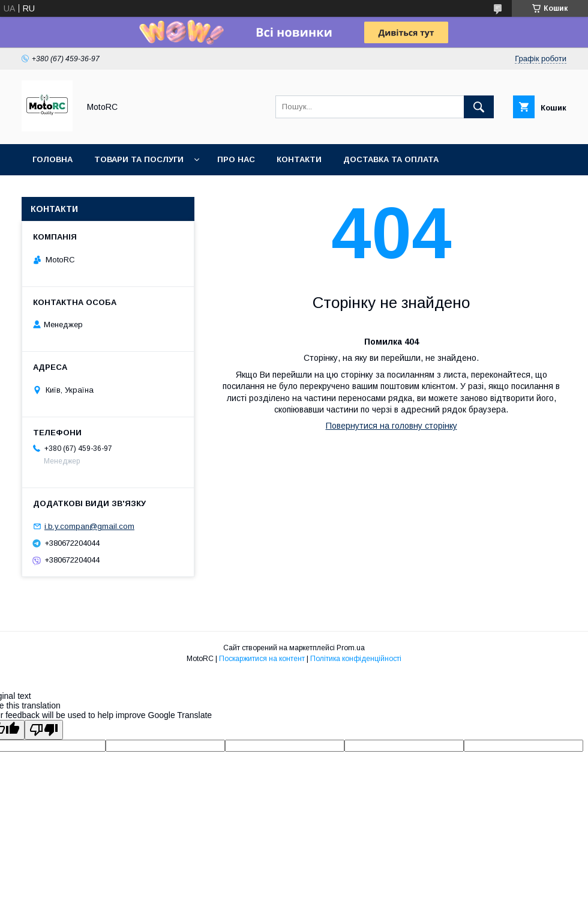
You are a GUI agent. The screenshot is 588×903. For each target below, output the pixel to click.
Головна (52, 159)
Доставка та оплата (391, 159)
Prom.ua (351, 648)
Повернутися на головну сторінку (391, 426)
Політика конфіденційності (356, 659)
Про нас (236, 159)
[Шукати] (479, 107)
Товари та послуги (139, 159)
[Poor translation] (44, 730)
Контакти (299, 159)
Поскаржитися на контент (262, 659)
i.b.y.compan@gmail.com (89, 526)
